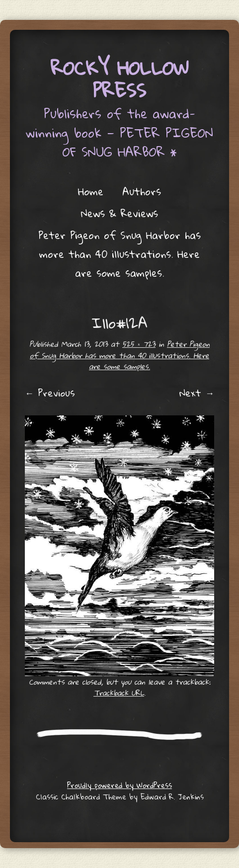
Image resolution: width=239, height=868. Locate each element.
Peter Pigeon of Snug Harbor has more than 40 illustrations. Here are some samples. (119, 254)
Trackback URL (119, 693)
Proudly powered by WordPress (119, 785)
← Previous (50, 393)
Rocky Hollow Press (120, 79)
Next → (197, 393)
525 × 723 (139, 344)
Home (91, 191)
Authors (142, 191)
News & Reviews (119, 213)
